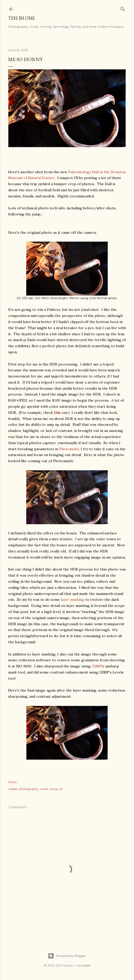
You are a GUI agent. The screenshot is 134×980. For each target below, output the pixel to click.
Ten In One (22, 18)
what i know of (51, 789)
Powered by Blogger (67, 956)
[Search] (123, 8)
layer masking (73, 599)
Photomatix (69, 449)
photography (29, 789)
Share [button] (12, 782)
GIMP (97, 666)
